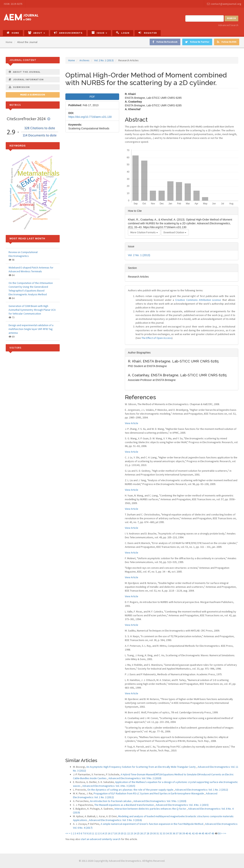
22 (128, 833)
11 (93, 833)
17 (112, 833)
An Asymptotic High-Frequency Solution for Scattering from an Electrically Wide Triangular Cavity (141, 767)
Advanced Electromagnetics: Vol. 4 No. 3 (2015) (109, 786)
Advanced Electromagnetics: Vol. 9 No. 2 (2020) (135, 778)
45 (203, 833)
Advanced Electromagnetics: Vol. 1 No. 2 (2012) (202, 790)
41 (190, 833)
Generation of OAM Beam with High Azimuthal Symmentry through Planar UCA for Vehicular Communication (32, 310)
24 (135, 833)
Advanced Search (228, 25)
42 (193, 833)
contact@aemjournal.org (224, 4)
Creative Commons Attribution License (198, 300)
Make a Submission (33, 95)
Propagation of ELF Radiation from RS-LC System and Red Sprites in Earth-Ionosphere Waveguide (149, 793)
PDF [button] (92, 97)
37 (177, 833)
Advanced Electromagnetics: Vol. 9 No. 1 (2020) (160, 801)
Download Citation (175, 232)
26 (141, 833)
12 (96, 833)
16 (109, 833)
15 (106, 833)
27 (145, 833)
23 (132, 833)
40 (187, 833)
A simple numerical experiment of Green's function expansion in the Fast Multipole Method (152, 824)
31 (158, 833)
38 (180, 833)
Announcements (68, 33)
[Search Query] (205, 18)
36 (174, 833)
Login (123, 33)
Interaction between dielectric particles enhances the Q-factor (151, 809)
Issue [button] (99, 33)
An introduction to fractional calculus (111, 801)
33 (164, 833)
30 (154, 833)
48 (213, 833)
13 (99, 833)
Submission (19, 87)
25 (138, 833)
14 (103, 833)
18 (116, 833)
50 (219, 833)
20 (122, 833)
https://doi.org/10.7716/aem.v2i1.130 (90, 117)
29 (151, 833)
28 (148, 833)
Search (231, 18)
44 (200, 833)
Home (13, 33)
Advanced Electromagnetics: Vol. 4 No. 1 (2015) (182, 805)
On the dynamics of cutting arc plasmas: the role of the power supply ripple (131, 790)
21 (125, 833)
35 (171, 833)
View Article (132, 423)
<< (67, 833)
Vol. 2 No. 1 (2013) (104, 60)
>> (225, 833)
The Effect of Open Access (157, 338)
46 (206, 833)
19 (119, 833)
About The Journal (25, 72)
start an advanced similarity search (101, 839)
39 (184, 833)
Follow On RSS (227, 42)
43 (197, 833)
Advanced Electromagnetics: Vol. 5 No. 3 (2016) (115, 820)
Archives (84, 60)
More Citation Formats (144, 232)
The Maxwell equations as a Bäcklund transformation (124, 805)
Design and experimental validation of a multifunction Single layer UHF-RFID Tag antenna (31, 329)
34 (167, 833)
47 (209, 833)
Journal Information (26, 80)
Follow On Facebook (165, 42)
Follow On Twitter (197, 42)
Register (148, 33)
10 (90, 833)
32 (161, 833)
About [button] (37, 33)
